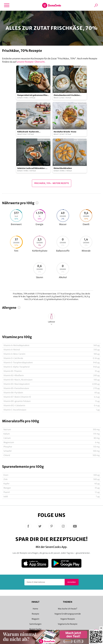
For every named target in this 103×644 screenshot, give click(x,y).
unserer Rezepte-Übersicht (31, 62)
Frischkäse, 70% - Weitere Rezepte (52, 183)
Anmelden (72, 582)
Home (35, 609)
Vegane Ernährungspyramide (68, 614)
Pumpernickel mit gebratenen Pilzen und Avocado (33, 95)
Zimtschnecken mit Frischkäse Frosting (67, 95)
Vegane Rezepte (68, 619)
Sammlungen (35, 624)
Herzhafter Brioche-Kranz (65, 132)
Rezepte (35, 614)
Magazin (35, 619)
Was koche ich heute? (68, 609)
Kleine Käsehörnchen (63, 168)
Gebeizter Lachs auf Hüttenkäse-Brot (32, 168)
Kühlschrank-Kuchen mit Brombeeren (28, 132)
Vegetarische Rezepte (68, 624)
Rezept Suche (35, 629)
